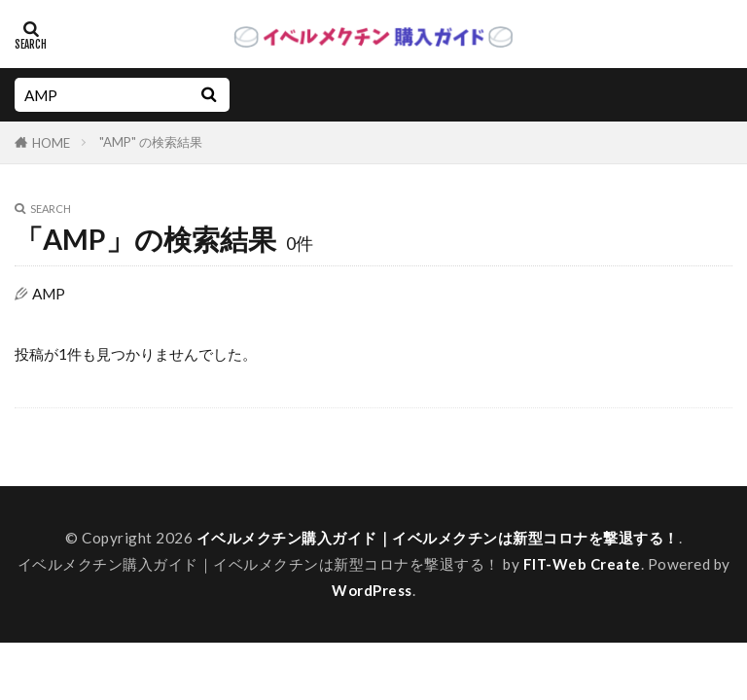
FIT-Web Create (582, 564)
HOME (51, 142)
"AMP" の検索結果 (151, 142)
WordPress (372, 590)
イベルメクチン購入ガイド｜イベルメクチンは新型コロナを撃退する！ (438, 538)
